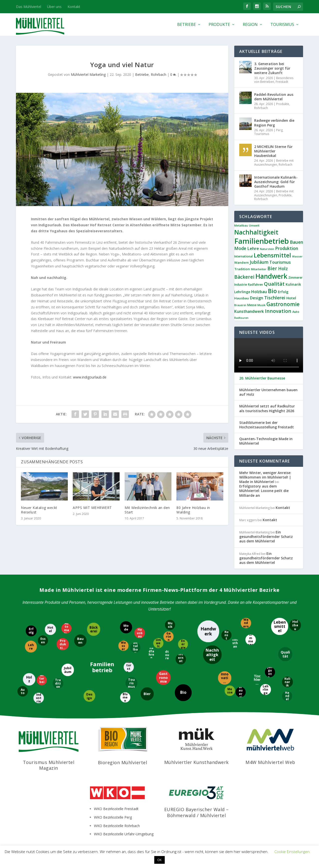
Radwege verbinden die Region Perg (274, 123)
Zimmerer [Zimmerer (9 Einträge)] (295, 278)
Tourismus (282, 25)
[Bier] (147, 693)
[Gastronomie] (163, 678)
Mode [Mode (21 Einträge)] (240, 248)
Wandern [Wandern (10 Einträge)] (241, 262)
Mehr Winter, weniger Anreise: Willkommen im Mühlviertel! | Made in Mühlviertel (265, 477)
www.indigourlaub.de (90, 377)
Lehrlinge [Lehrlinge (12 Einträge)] (242, 292)
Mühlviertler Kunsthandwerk (197, 762)
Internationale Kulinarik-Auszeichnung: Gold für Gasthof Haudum (276, 182)
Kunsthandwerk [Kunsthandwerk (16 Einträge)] (249, 311)
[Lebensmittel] (279, 627)
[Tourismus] (132, 683)
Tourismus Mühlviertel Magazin (49, 765)
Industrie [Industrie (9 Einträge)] (241, 285)
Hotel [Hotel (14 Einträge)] (291, 298)
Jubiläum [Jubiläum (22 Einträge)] (259, 262)
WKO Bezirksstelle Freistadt (116, 809)
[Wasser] (123, 646)
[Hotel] (50, 629)
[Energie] (183, 644)
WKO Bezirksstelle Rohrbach (117, 826)
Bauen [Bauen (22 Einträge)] (296, 242)
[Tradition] (58, 683)
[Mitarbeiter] (42, 680)
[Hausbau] (139, 633)
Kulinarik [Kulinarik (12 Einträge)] (293, 284)
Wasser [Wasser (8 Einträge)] (297, 256)
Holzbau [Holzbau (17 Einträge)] (259, 292)
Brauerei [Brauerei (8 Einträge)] (240, 305)
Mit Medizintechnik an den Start (147, 510)
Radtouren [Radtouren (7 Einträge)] (241, 318)
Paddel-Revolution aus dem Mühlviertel (274, 97)
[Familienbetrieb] (102, 667)
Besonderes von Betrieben (274, 80)
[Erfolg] (31, 631)
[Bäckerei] (93, 629)
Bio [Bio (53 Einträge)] (272, 291)
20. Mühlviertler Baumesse (262, 378)
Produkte (219, 25)
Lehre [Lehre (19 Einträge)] (253, 248)
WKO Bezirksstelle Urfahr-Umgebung (124, 834)
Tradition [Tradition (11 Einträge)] (242, 269)
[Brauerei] (241, 692)
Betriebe (187, 25)
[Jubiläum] (68, 670)
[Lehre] (31, 646)
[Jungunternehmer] (270, 672)
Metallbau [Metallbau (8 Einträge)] (241, 225)
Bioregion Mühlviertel (123, 762)
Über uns (54, 7)
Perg (279, 130)
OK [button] (159, 860)
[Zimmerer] (251, 640)
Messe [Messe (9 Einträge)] (252, 305)
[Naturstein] (129, 667)
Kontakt (74, 7)
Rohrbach (159, 74)
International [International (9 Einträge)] (243, 256)
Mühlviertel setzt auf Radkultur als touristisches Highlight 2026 (267, 408)
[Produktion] (63, 644)
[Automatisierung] (67, 628)
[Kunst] (226, 635)
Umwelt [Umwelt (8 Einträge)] (254, 225)
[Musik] (170, 625)
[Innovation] (224, 678)
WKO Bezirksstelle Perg (113, 817)
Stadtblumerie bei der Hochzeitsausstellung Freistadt (267, 425)
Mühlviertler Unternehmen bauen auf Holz (268, 392)
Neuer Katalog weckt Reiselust (39, 510)
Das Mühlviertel (29, 7)
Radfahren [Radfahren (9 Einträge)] (255, 285)
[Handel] (287, 696)
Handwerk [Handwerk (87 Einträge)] (271, 276)
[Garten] (168, 637)
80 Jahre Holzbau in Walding (193, 510)
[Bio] (183, 693)
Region (250, 25)
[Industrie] (38, 698)
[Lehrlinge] (265, 690)
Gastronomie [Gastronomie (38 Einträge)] (283, 304)
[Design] (90, 696)
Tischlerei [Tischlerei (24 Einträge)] (275, 298)
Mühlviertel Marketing (88, 74)
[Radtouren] (167, 655)
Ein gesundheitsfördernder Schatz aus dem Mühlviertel (266, 537)
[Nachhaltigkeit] (212, 654)
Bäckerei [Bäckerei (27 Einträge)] (244, 277)
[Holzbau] (295, 625)
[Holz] (29, 679)
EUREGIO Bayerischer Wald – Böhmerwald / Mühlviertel (197, 812)
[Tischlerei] (257, 680)
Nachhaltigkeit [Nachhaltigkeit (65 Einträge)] (256, 232)
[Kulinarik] (288, 682)
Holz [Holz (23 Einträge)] (283, 268)
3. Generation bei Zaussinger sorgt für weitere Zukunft (272, 68)
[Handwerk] (208, 631)
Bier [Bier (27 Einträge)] (272, 268)
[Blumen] (125, 698)
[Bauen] (81, 641)
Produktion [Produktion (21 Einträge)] (287, 248)
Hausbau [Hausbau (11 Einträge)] (242, 298)
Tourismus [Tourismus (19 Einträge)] (280, 262)
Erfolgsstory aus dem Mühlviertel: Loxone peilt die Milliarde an (264, 491)
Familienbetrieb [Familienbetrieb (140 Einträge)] (262, 241)
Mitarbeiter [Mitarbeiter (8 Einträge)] (259, 269)
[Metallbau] (136, 648)
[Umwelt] (159, 643)
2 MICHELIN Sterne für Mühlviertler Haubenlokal (273, 151)
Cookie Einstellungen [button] (292, 852)
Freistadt (282, 82)
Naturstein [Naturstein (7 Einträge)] (267, 249)
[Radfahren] (152, 653)
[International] (181, 659)
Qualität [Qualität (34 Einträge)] (274, 284)
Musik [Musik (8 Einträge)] (261, 305)
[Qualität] (285, 655)
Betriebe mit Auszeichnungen (274, 163)
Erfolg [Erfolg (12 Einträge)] (283, 292)
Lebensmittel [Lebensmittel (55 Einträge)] (272, 255)
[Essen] (43, 641)
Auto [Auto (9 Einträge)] (296, 312)
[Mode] (126, 628)
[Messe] (230, 691)
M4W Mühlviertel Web (270, 762)
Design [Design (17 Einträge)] (257, 298)
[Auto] (22, 691)
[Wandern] (246, 623)
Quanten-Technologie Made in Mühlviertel (266, 441)
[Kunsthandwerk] (236, 645)
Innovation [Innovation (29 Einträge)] (278, 311)
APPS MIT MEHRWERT (92, 508)
